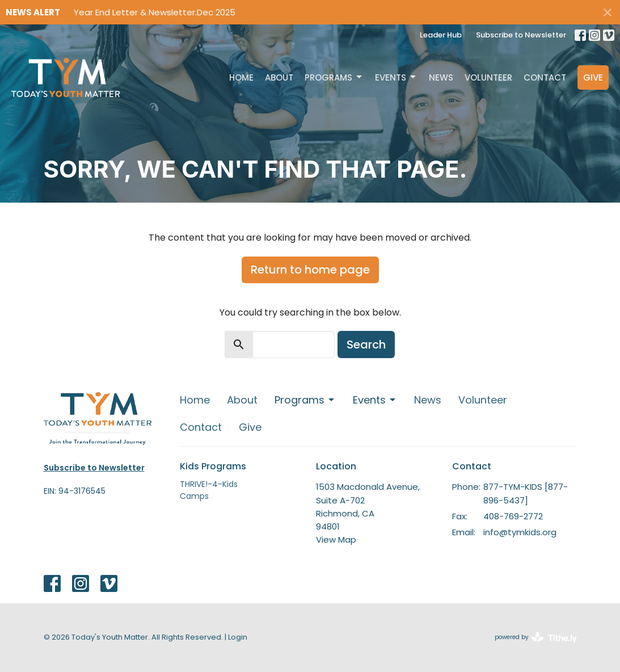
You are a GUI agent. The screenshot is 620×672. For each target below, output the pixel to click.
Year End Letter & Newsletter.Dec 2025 (155, 12)
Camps (194, 496)
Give (593, 77)
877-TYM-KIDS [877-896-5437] (526, 493)
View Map (336, 539)
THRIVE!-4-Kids (209, 484)
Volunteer (488, 77)
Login (238, 637)
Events (396, 77)
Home (241, 77)
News (441, 77)
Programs (334, 77)
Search (366, 345)
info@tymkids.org (520, 532)
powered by (536, 638)
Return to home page (310, 270)
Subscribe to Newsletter (521, 35)
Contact (545, 77)
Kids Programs (213, 466)
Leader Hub (441, 35)
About (279, 77)
